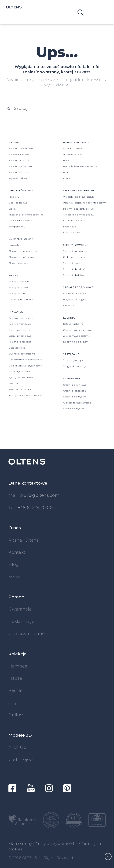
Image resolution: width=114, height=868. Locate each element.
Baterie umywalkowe (21, 148)
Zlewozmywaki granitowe (23, 251)
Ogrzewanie (72, 379)
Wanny (13, 275)
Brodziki (13, 384)
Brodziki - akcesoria (20, 389)
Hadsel (16, 678)
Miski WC (14, 197)
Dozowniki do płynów (76, 342)
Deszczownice (17, 348)
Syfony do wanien (73, 263)
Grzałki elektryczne (74, 409)
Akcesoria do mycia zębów (79, 215)
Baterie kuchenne (19, 160)
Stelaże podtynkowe (78, 287)
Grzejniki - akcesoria (74, 391)
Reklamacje (21, 621)
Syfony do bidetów (74, 275)
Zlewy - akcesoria (18, 263)
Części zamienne (27, 633)
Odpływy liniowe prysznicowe (26, 360)
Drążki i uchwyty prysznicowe (25, 366)
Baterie (14, 142)
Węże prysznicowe (19, 372)
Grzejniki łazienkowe (75, 385)
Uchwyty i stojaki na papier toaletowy (84, 203)
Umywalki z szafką (73, 155)
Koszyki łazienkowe (74, 221)
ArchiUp (17, 747)
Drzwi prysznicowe (19, 330)
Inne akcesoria (72, 233)
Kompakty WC (17, 227)
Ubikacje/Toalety (21, 191)
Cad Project (21, 759)
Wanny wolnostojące (21, 287)
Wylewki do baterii (19, 178)
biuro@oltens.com (40, 495)
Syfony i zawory (75, 245)
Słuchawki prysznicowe (22, 354)
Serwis (15, 576)
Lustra (67, 178)
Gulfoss (16, 715)
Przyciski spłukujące (75, 299)
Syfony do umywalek (75, 251)
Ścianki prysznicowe (20, 336)
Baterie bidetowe (19, 172)
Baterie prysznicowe (20, 166)
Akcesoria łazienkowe (79, 191)
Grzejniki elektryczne (75, 397)
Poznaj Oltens (23, 540)
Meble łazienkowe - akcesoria (80, 166)
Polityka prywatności (55, 844)
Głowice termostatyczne (77, 403)
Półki (66, 172)
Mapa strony (20, 844)
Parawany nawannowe (22, 299)
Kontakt (17, 552)
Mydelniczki (70, 227)
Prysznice (16, 312)
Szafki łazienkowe (73, 148)
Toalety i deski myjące (21, 221)
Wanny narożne (17, 294)
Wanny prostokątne (20, 282)
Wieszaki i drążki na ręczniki (79, 197)
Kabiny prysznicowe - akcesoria (27, 396)
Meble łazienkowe (76, 142)
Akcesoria (69, 305)
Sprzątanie (71, 354)
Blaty (66, 160)
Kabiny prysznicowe (20, 324)
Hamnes (18, 666)
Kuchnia (69, 318)
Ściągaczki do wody (74, 366)
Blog (14, 564)
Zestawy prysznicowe (21, 318)
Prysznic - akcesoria (20, 342)
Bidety (12, 209)
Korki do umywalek (74, 257)
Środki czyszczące (73, 360)
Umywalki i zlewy (21, 239)
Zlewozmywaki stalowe (22, 257)
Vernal (15, 690)
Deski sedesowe (18, 203)
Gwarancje (20, 609)
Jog (12, 703)
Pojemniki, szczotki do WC (78, 209)
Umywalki (14, 245)
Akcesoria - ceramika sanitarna (26, 215)
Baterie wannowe (19, 155)
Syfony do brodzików (21, 377)
